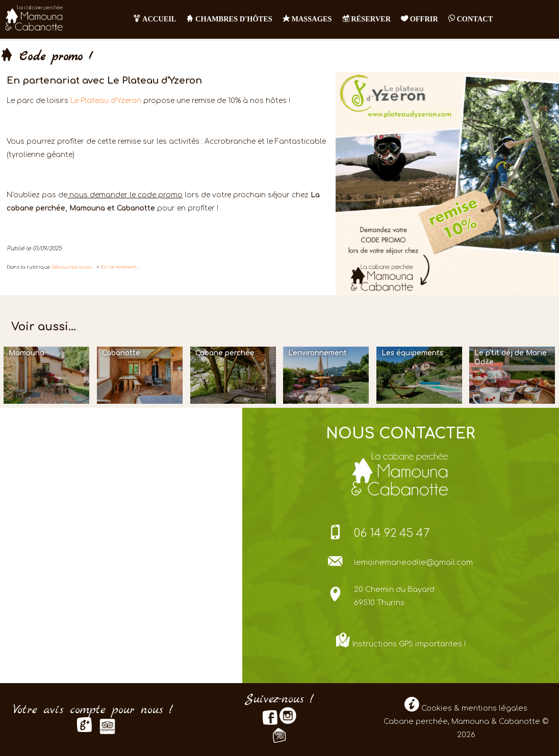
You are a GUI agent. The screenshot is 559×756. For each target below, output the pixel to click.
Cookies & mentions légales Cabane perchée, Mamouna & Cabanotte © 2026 (466, 721)
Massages (307, 19)
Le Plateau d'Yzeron (106, 101)
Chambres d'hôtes (229, 19)
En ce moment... (120, 267)
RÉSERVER (366, 19)
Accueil (155, 19)
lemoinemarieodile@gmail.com (413, 562)
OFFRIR (420, 19)
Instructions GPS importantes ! (409, 644)
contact (471, 19)
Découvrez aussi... (73, 267)
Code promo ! (46, 57)
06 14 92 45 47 (392, 533)
